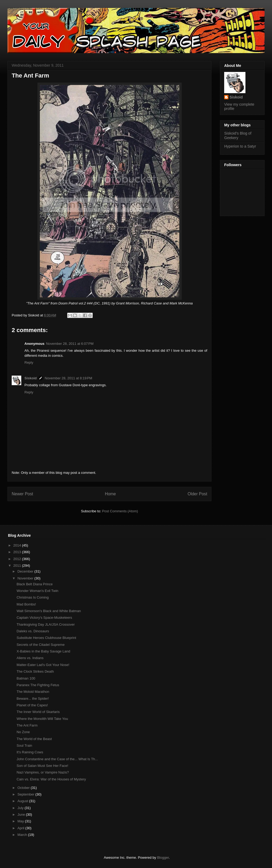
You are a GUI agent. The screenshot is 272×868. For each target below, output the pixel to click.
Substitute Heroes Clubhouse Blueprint (46, 638)
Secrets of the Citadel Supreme (41, 645)
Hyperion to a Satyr (240, 146)
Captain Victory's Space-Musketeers (44, 618)
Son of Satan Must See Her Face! (42, 766)
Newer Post (22, 494)
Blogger (163, 858)
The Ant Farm (27, 725)
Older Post (197, 494)
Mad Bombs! (26, 604)
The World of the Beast (34, 739)
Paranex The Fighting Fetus (38, 685)
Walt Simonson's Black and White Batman (49, 611)
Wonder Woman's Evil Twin (37, 591)
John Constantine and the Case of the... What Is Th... (57, 759)
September (26, 794)
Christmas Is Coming (33, 597)
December (26, 571)
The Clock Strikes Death (35, 671)
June (22, 815)
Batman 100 (26, 678)
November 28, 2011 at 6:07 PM (70, 344)
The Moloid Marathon (33, 692)
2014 (18, 545)
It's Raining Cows (30, 752)
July (21, 808)
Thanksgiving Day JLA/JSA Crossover (46, 624)
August (23, 801)
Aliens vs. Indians (30, 658)
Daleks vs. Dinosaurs (33, 631)
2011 (18, 566)
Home (110, 494)
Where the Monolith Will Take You (42, 719)
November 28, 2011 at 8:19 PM (68, 378)
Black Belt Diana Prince (35, 584)
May (21, 821)
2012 (18, 559)
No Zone (23, 732)
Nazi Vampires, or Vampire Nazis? (43, 772)
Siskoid (31, 378)
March (23, 835)
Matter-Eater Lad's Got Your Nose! (43, 665)
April (22, 828)
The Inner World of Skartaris (38, 712)
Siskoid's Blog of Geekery (238, 136)
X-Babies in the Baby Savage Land (43, 651)
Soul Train (24, 745)
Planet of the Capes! (32, 705)
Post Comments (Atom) (120, 511)
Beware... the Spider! (33, 699)
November (26, 578)
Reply (29, 362)
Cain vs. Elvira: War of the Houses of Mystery (51, 779)
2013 (18, 552)
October (24, 788)
